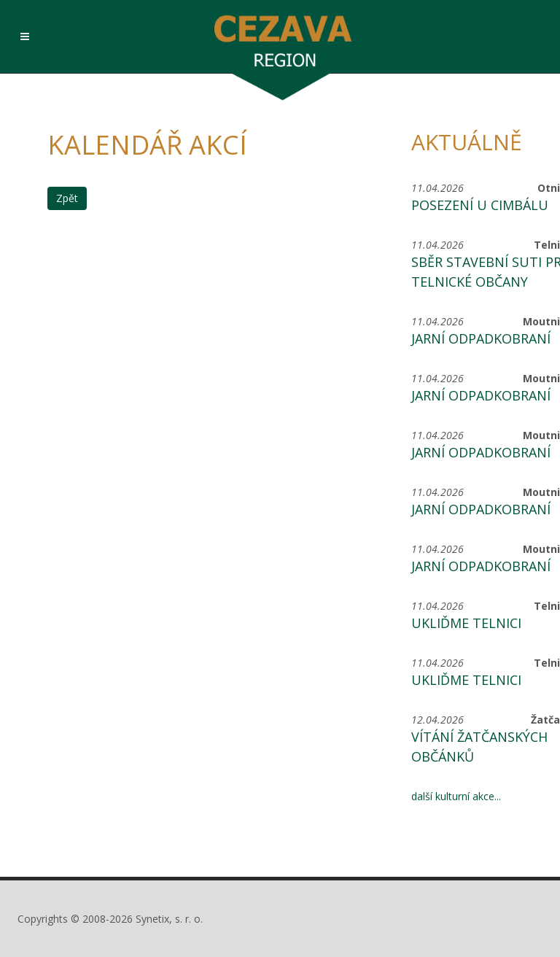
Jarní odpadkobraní (481, 338)
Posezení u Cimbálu (480, 205)
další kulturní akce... (456, 796)
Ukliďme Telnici (466, 623)
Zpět (67, 198)
